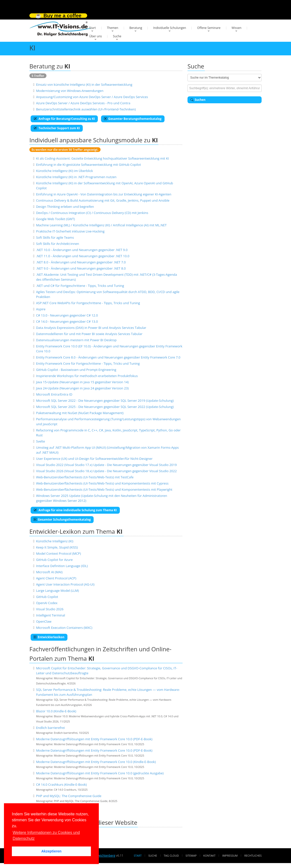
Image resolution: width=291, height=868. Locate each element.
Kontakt (209, 856)
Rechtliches (253, 856)
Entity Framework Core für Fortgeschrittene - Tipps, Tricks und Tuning (88, 363)
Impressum (230, 856)
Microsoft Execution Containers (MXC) (64, 628)
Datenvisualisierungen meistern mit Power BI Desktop (76, 340)
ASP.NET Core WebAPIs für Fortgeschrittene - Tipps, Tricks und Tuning (88, 303)
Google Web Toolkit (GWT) (55, 219)
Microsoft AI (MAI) (49, 572)
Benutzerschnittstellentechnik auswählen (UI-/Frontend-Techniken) (86, 109)
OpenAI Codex (47, 603)
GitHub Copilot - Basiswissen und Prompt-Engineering (76, 370)
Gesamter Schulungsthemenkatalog (62, 519)
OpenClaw (44, 621)
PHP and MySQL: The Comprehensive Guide (69, 796)
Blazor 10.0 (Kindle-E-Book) (56, 711)
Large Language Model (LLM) (57, 591)
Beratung (136, 28)
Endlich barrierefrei (51, 728)
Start (93, 28)
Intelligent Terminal (51, 615)
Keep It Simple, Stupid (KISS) (57, 547)
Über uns (95, 36)
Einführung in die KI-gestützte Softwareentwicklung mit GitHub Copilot (88, 165)
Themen (113, 28)
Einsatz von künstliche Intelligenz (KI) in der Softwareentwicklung (84, 85)
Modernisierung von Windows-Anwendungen (70, 91)
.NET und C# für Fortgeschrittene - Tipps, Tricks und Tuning (80, 286)
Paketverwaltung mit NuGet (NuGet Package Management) (80, 413)
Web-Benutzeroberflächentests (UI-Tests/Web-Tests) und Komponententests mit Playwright (104, 489)
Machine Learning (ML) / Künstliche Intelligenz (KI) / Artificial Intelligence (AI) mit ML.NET (101, 225)
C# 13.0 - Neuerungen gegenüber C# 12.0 (67, 315)
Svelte (41, 441)
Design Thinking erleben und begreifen (65, 207)
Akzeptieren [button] (51, 851)
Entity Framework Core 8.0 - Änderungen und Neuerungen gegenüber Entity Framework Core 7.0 (108, 357)
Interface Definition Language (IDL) (62, 566)
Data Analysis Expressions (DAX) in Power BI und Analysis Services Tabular (91, 328)
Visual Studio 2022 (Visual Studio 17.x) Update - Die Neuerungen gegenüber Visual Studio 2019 (106, 465)
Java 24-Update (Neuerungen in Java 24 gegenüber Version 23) (82, 388)
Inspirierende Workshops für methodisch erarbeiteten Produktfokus (87, 376)
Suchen (198, 100)
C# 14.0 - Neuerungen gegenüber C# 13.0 (67, 321)
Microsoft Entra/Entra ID (54, 394)
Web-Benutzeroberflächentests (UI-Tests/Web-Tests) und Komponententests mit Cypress (102, 483)
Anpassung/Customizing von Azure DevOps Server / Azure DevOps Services (92, 97)
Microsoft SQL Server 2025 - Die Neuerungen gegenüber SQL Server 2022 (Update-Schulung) (105, 407)
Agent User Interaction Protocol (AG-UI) (65, 584)
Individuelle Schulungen (170, 28)
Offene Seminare (209, 28)
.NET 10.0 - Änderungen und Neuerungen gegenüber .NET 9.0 (82, 250)
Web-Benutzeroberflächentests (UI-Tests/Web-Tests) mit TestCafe (85, 477)
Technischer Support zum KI (57, 128)
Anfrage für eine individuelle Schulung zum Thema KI (75, 510)
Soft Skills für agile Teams (55, 237)
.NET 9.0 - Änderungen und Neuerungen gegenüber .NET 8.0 (81, 268)
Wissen (237, 28)
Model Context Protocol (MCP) (59, 553)
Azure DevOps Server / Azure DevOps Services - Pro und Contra (83, 103)
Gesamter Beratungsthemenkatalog (133, 119)
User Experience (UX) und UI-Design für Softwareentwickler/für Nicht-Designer (94, 459)
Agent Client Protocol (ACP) (56, 578)
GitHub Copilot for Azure (54, 560)
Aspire (41, 309)
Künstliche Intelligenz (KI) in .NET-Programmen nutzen (76, 177)
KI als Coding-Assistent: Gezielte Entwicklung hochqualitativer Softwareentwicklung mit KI (103, 158)
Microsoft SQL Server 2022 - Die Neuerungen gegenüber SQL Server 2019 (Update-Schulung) (105, 401)
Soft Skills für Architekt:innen (58, 244)
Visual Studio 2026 (50, 609)
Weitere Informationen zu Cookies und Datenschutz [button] (46, 836)
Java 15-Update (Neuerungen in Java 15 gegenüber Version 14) (82, 382)
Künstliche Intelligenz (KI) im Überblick (64, 171)
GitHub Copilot (47, 597)
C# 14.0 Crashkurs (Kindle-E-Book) (62, 784)
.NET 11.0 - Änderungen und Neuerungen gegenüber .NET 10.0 (83, 256)
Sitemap (191, 856)
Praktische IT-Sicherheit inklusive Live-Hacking (70, 231)
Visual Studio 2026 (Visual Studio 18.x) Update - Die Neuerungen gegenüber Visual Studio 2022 (106, 471)
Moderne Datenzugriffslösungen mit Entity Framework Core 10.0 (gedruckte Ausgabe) (100, 773)
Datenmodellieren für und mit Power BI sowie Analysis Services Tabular (89, 334)
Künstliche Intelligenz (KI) (55, 541)
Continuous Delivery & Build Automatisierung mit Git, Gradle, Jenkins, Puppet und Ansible (103, 200)
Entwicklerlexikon (49, 637)
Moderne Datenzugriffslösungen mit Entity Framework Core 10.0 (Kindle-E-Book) (96, 762)
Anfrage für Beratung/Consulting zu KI (64, 119)
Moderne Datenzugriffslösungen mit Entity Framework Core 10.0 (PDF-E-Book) (94, 739)
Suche (117, 36)
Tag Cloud (171, 856)
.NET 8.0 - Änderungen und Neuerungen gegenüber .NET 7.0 (81, 262)
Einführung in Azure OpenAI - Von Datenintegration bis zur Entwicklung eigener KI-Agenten (104, 194)
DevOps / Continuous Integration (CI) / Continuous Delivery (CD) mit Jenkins (92, 213)
